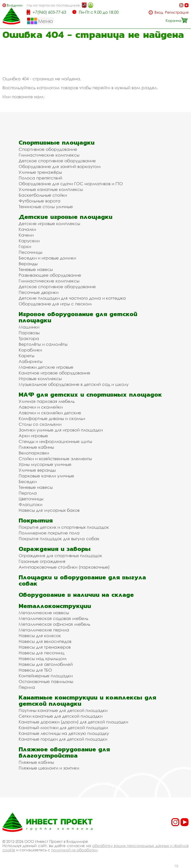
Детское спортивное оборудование (57, 161)
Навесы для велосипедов (45, 641)
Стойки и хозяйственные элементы (55, 459)
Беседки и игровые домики (47, 258)
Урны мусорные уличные (45, 464)
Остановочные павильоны (46, 681)
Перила (27, 687)
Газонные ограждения (42, 561)
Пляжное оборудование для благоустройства (64, 752)
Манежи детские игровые (46, 367)
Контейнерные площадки (46, 676)
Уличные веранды (37, 470)
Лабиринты (30, 361)
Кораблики (30, 350)
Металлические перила (44, 630)
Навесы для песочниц (42, 653)
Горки (25, 246)
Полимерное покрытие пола (49, 533)
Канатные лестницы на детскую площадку (64, 733)
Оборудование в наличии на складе (76, 595)
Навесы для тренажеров (45, 647)
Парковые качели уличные (46, 476)
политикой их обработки (74, 850)
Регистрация (177, 12)
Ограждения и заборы (55, 549)
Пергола (28, 493)
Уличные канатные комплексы (51, 189)
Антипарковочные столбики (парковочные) (64, 567)
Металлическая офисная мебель (54, 624)
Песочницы (30, 252)
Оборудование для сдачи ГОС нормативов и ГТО (71, 184)
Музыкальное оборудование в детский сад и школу (74, 384)
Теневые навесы (36, 269)
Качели (26, 235)
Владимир (15, 5)
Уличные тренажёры (40, 172)
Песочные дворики (39, 292)
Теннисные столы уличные (46, 207)
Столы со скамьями (40, 424)
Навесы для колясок (40, 636)
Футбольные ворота (40, 201)
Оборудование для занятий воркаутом (60, 166)
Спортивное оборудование (48, 149)
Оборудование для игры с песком (55, 304)
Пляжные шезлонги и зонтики (49, 768)
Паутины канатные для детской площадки (63, 710)
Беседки (28, 481)
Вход (159, 12)
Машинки (29, 327)
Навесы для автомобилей (46, 664)
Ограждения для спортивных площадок (60, 556)
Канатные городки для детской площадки (63, 739)
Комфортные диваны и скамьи (52, 418)
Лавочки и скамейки (41, 407)
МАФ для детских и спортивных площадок (90, 394)
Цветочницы (31, 499)
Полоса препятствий (40, 178)
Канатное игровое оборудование (54, 373)
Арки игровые (33, 436)
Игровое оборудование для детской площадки (78, 317)
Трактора (29, 338)
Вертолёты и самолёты (43, 344)
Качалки (27, 229)
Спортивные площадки (57, 142)
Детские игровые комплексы (49, 223)
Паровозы (29, 333)
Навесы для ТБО (35, 670)
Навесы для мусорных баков (49, 510)
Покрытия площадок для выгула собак (59, 539)
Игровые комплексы (40, 379)
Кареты (26, 356)
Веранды (28, 264)
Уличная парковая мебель (47, 401)
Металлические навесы (44, 613)
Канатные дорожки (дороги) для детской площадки (73, 722)
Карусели (29, 241)
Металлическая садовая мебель (53, 618)
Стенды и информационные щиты (55, 441)
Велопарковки (34, 453)
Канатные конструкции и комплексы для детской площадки (87, 700)
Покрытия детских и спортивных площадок (64, 527)
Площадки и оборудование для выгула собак (82, 580)
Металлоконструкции (55, 606)
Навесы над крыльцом (43, 658)
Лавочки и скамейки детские (50, 413)
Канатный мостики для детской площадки (63, 728)
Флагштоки (30, 504)
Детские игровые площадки (66, 217)
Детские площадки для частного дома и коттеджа (72, 298)
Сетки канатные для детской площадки (61, 716)
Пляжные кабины (36, 447)
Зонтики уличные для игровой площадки (61, 430)
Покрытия (36, 520)
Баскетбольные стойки (43, 195)
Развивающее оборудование (50, 275)
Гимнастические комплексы (49, 155)
